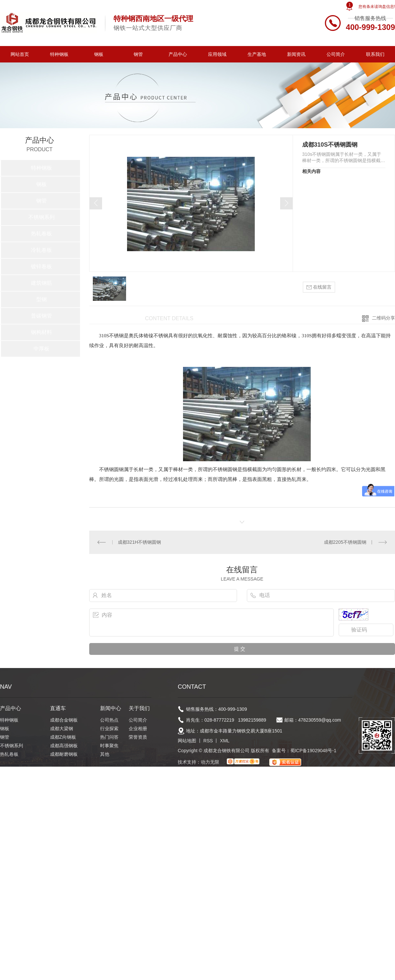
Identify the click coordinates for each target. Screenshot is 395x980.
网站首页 (20, 54)
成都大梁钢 (62, 729)
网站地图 (187, 741)
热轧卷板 (41, 234)
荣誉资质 (138, 737)
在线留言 (319, 287)
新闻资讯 (296, 54)
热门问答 (109, 737)
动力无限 (210, 762)
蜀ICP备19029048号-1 (313, 751)
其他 (105, 754)
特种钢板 (59, 54)
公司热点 (109, 720)
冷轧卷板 (41, 250)
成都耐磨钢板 (64, 754)
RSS (208, 741)
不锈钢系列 (41, 217)
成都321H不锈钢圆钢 (139, 542)
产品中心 (178, 54)
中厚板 (41, 349)
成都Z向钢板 (63, 737)
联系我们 (375, 54)
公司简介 (336, 54)
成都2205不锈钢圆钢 (345, 542)
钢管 (138, 54)
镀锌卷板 (41, 266)
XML (225, 741)
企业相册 (138, 729)
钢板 (99, 54)
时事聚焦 (109, 746)
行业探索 (109, 729)
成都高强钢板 (64, 746)
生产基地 (257, 54)
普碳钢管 (41, 316)
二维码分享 (383, 318)
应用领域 (217, 54)
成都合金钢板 (64, 720)
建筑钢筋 (41, 283)
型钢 (41, 299)
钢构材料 (41, 332)
